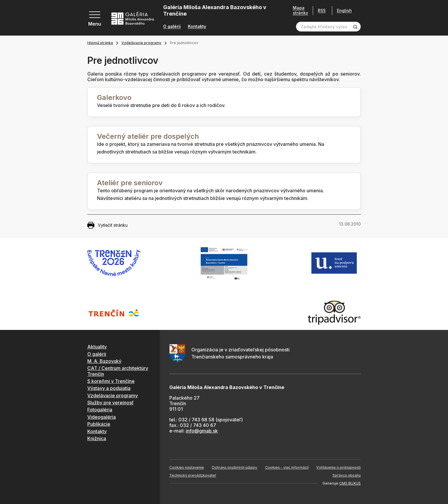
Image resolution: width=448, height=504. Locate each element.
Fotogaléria (100, 410)
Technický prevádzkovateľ (193, 475)
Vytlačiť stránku (107, 225)
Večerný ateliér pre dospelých (148, 136)
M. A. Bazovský (104, 361)
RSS (322, 10)
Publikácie (99, 424)
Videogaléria (102, 417)
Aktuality (97, 347)
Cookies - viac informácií (287, 467)
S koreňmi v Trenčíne (111, 381)
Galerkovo (114, 97)
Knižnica (97, 438)
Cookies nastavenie (187, 467)
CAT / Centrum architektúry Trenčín (118, 371)
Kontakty (197, 26)
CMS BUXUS (350, 483)
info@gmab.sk (202, 431)
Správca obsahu (347, 475)
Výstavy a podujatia (109, 388)
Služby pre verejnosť (110, 403)
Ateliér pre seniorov (130, 183)
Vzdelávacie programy (141, 43)
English (344, 11)
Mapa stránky (300, 10)
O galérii (172, 26)
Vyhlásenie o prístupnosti (338, 467)
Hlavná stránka (100, 43)
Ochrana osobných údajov (234, 467)
